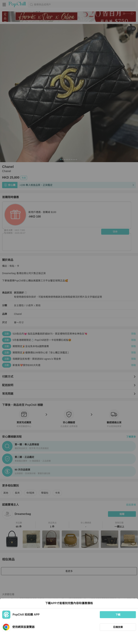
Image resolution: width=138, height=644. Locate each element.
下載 (118, 615)
